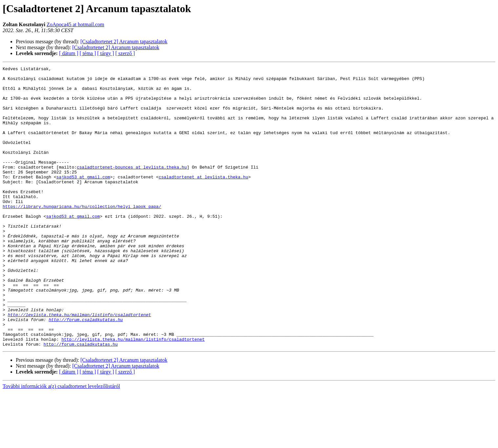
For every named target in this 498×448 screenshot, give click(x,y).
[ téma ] (88, 53)
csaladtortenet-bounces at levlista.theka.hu (132, 188)
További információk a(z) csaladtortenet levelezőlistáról (61, 442)
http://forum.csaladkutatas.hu (86, 371)
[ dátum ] (69, 53)
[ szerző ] (125, 53)
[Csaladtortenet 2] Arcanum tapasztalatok (124, 41)
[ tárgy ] (106, 53)
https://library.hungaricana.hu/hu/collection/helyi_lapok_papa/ (82, 235)
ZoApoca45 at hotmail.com (75, 24)
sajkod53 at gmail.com (83, 199)
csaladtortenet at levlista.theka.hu (203, 199)
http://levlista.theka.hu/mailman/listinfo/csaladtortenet (80, 365)
